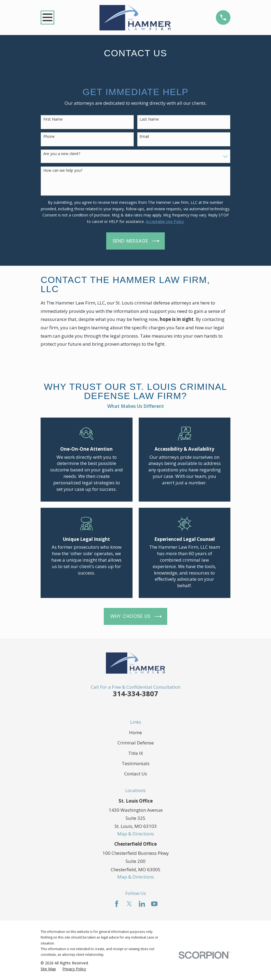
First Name (53, 119)
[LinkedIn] (142, 904)
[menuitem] (48, 969)
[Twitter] (129, 904)
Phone (49, 137)
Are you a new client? (62, 154)
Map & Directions (136, 834)
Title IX (136, 753)
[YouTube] (154, 904)
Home (135, 732)
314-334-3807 (135, 694)
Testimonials (136, 763)
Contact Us (136, 774)
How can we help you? (63, 171)
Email (144, 137)
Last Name (149, 119)
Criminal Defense (136, 743)
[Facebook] (117, 904)
